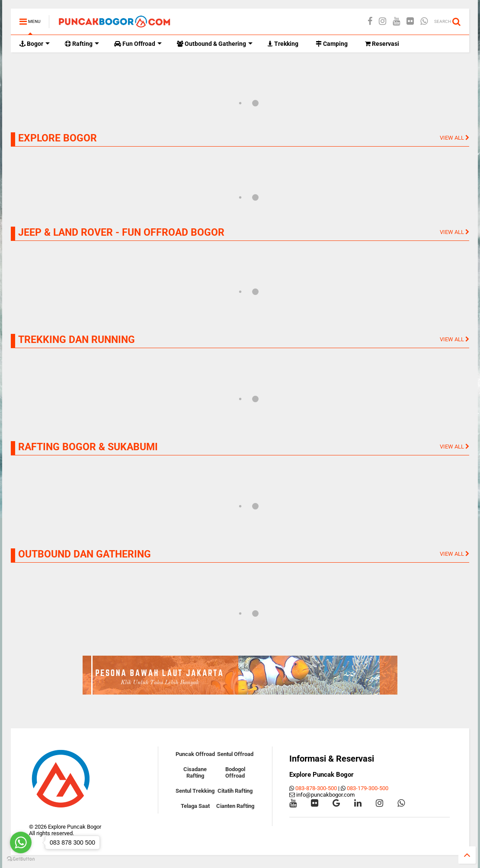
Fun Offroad (138, 44)
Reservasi (382, 44)
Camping (332, 44)
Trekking (283, 44)
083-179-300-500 (368, 788)
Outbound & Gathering (215, 44)
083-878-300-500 (316, 788)
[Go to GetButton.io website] (21, 859)
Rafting (82, 44)
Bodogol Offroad (235, 772)
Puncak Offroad (195, 754)
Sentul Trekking (195, 791)
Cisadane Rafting (195, 772)
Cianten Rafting (235, 806)
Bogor (35, 44)
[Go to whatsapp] (21, 842)
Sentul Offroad (235, 754)
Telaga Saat (195, 806)
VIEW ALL (454, 138)
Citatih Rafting (235, 791)
